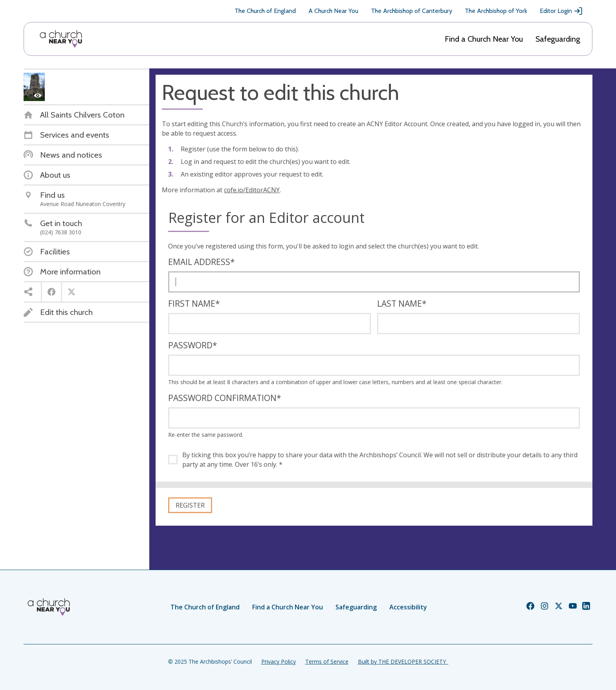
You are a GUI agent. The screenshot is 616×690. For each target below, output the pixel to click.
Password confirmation (225, 398)
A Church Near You (333, 11)
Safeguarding (558, 39)
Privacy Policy (279, 661)
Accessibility (408, 607)
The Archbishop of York (496, 11)
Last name (402, 304)
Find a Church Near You (484, 39)
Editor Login (561, 11)
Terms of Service (327, 661)
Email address (202, 262)
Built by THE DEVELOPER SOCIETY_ (403, 661)
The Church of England (265, 11)
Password (193, 345)
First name (194, 304)
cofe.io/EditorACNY (252, 190)
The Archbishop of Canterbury (412, 11)
